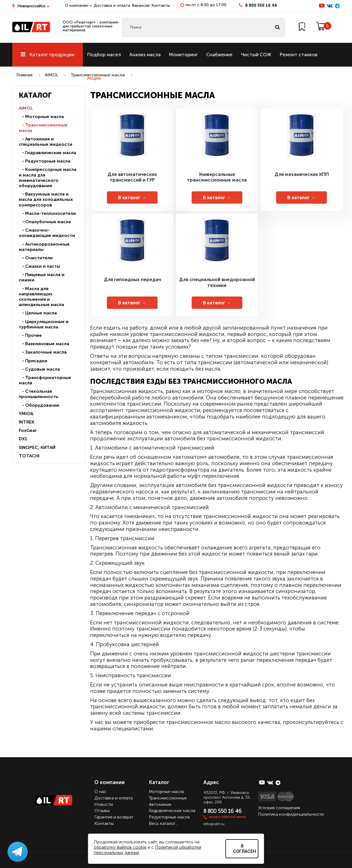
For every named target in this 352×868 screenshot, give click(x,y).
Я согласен (245, 849)
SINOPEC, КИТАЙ (37, 447)
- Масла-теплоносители (47, 213)
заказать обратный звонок (227, 817)
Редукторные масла (169, 817)
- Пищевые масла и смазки (42, 277)
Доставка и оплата (112, 5)
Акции (94, 78)
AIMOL (51, 75)
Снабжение (219, 55)
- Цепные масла (38, 313)
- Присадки (33, 361)
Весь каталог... (163, 823)
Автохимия (160, 804)
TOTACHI (29, 456)
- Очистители (36, 258)
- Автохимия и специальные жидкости (45, 142)
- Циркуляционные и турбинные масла (44, 324)
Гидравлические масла (172, 811)
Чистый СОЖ (256, 55)
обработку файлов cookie (120, 847)
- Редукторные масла (44, 161)
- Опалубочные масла (45, 222)
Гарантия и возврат (114, 817)
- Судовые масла (39, 369)
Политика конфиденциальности (291, 814)
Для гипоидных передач (132, 279)
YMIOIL (26, 414)
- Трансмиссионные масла (43, 128)
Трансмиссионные (168, 798)
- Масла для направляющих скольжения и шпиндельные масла (41, 297)
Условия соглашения (279, 808)
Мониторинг (183, 55)
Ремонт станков (298, 55)
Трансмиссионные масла (98, 75)
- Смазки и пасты (39, 266)
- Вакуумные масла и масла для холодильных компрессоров (46, 199)
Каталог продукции (48, 55)
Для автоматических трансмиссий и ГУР (132, 177)
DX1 (23, 439)
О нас (100, 791)
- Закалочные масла (43, 352)
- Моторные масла (41, 117)
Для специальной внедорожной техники (217, 282)
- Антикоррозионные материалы (44, 247)
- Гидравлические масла (47, 153)
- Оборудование (39, 405)
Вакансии (141, 5)
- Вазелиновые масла (44, 344)
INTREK (27, 422)
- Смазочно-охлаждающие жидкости (47, 233)
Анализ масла (145, 55)
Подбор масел (104, 55)
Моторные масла (166, 791)
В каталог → (132, 197)
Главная (24, 75)
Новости (104, 804)
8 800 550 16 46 (261, 5)
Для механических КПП (302, 174)
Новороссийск (33, 6)
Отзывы (102, 811)
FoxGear (28, 430)
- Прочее (30, 335)
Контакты (161, 5)
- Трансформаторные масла (45, 380)
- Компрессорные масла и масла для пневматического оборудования (48, 177)
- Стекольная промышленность (39, 394)
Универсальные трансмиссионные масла (217, 177)
